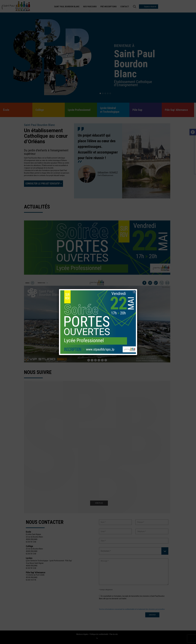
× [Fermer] (134, 292)
